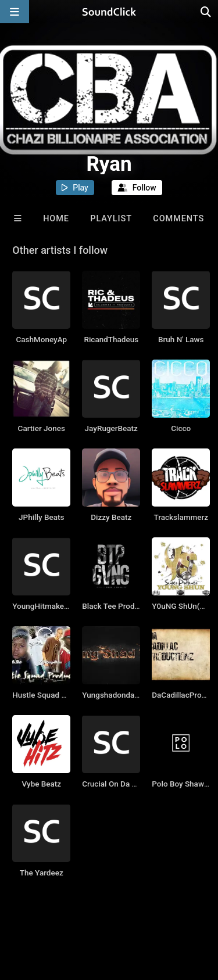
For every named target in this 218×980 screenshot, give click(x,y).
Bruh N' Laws (181, 339)
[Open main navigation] (15, 12)
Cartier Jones (42, 428)
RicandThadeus (111, 339)
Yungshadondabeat (116, 695)
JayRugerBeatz (111, 428)
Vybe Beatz (41, 784)
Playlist (111, 219)
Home (56, 219)
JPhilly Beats (41, 517)
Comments (178, 219)
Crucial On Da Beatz (117, 784)
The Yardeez (42, 873)
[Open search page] (206, 12)
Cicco (181, 428)
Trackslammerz (181, 517)
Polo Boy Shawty (181, 784)
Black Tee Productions (121, 606)
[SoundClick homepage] (109, 12)
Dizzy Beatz (111, 517)
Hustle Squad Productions (58, 695)
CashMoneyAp (41, 339)
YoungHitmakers (42, 606)
